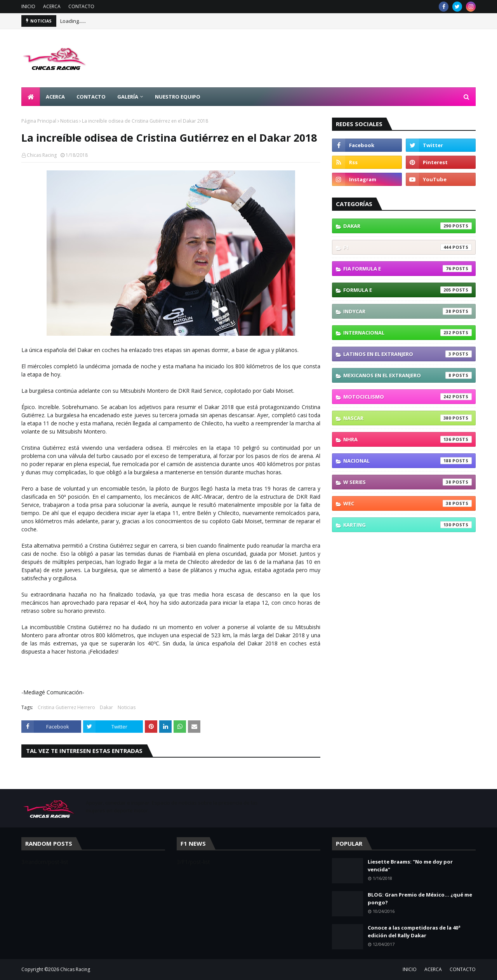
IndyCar (408, 311)
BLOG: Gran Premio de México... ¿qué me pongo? (420, 898)
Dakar (106, 707)
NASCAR (408, 418)
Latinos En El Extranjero (408, 354)
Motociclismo (408, 397)
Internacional (408, 333)
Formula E (408, 290)
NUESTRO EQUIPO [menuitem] (178, 97)
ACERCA (52, 6)
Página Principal (39, 121)
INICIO (28, 6)
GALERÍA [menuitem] (128, 97)
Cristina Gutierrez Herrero (66, 707)
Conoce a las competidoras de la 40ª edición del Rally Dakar (414, 931)
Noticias (69, 121)
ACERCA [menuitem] (55, 97)
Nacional (408, 461)
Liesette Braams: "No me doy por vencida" (410, 866)
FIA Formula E (408, 269)
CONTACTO (81, 6)
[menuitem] (31, 97)
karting (408, 525)
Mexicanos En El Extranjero (408, 375)
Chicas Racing (42, 155)
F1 (408, 247)
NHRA (408, 439)
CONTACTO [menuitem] (91, 97)
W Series (408, 482)
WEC (408, 503)
